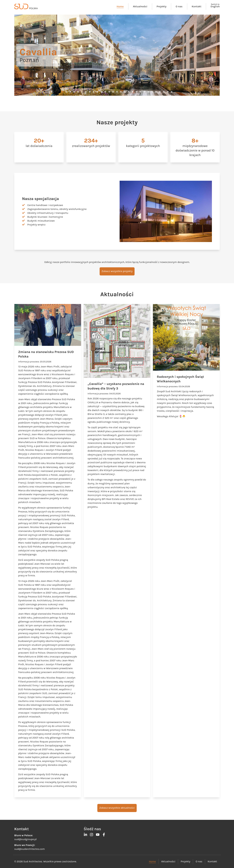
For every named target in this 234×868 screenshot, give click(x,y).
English (215, 6)
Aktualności (140, 6)
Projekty (162, 6)
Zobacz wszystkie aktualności (117, 808)
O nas (179, 6)
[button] (62, 92)
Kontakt (197, 6)
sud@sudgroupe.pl (26, 839)
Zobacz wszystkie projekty (117, 271)
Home (120, 6)
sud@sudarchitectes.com (29, 849)
